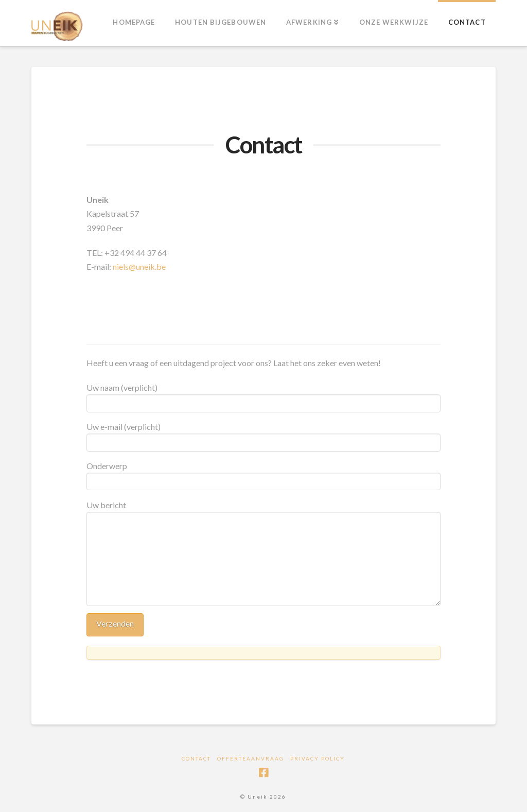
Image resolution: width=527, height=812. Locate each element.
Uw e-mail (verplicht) (263, 435)
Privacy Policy (318, 758)
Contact (196, 758)
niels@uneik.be (139, 266)
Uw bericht (263, 512)
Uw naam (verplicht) (263, 396)
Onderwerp (263, 474)
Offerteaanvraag (251, 758)
